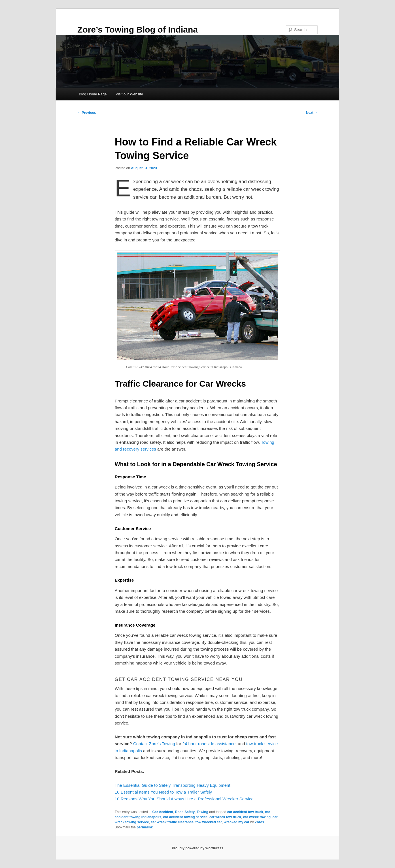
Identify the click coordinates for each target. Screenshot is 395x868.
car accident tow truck (245, 812)
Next (312, 113)
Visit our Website (129, 94)
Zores (259, 822)
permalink (145, 827)
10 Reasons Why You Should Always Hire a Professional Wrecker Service (184, 799)
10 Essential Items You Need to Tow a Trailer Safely (163, 792)
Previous (87, 113)
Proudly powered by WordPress (197, 848)
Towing (202, 812)
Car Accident (163, 812)
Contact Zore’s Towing (154, 744)
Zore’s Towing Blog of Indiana (138, 30)
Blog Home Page (93, 94)
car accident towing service (185, 817)
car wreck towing (257, 817)
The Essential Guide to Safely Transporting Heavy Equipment (173, 785)
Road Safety (185, 812)
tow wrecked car (209, 822)
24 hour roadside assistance (209, 744)
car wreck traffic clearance (172, 822)
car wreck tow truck (225, 817)
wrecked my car (237, 822)
